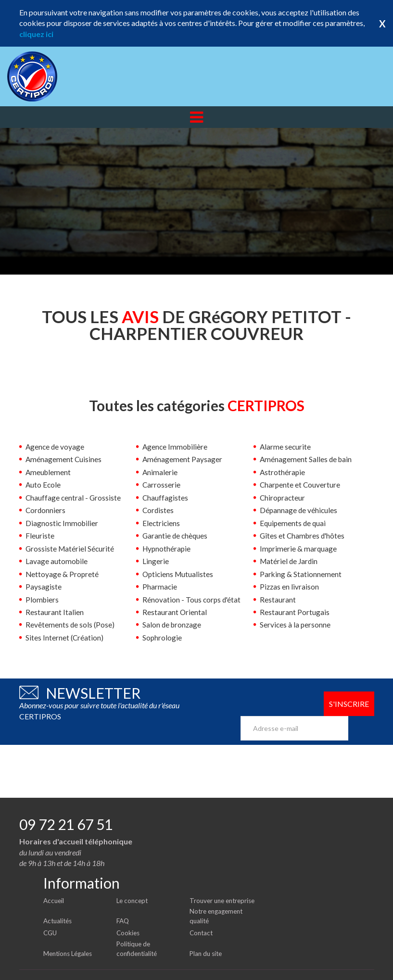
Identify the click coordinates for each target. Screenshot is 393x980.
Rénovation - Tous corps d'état (192, 599)
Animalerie (160, 472)
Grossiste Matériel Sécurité (71, 548)
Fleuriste (40, 535)
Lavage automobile (57, 560)
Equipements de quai (294, 522)
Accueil (54, 884)
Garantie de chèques (176, 535)
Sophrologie (162, 637)
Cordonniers (46, 510)
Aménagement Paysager (183, 459)
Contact (202, 916)
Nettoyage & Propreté (63, 573)
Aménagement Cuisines (64, 459)
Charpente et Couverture (301, 484)
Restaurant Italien (55, 611)
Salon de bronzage (173, 624)
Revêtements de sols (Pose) (70, 624)
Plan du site (207, 936)
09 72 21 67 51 (66, 808)
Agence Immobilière (176, 446)
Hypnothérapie (167, 548)
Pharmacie (160, 586)
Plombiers (43, 599)
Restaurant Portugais (295, 611)
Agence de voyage (56, 446)
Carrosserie (162, 484)
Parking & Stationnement (301, 573)
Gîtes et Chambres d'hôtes (304, 535)
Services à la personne (296, 624)
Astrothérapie (283, 472)
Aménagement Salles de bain (307, 459)
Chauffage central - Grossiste (74, 497)
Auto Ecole (44, 484)
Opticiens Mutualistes (179, 573)
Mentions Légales (70, 936)
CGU (51, 916)
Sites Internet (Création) (65, 637)
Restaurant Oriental (175, 611)
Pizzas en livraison (290, 586)
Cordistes (158, 510)
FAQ (123, 904)
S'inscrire (348, 703)
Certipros (360, 965)
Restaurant (278, 599)
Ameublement (49, 472)
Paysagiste (44, 586)
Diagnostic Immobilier (63, 522)
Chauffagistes (165, 497)
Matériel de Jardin (290, 560)
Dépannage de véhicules (299, 510)
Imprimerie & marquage (299, 548)
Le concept (133, 884)
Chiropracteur (283, 497)
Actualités (59, 904)
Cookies (129, 916)
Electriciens (162, 522)
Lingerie (156, 560)
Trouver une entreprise (225, 884)
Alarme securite (286, 446)
